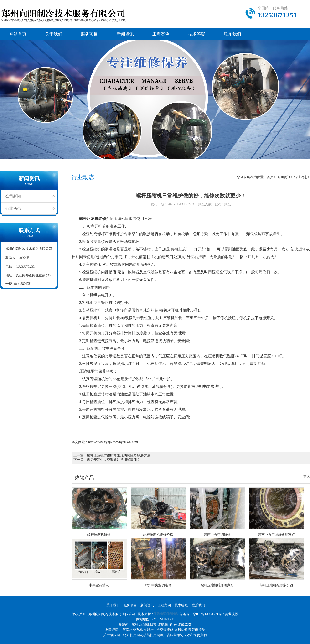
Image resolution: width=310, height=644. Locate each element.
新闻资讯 (125, 34)
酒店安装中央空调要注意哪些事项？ (114, 460)
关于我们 (54, 34)
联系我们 (232, 34)
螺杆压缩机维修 (93, 219)
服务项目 (89, 34)
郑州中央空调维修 (160, 630)
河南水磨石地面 (134, 630)
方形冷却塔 (183, 630)
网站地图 (143, 619)
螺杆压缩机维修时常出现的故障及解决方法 (119, 455)
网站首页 (18, 34)
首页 (270, 177)
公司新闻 (13, 196)
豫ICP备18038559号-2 (208, 614)
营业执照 (232, 614)
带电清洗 (198, 630)
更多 (307, 477)
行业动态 (13, 208)
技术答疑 (197, 34)
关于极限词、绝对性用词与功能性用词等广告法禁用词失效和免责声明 (155, 635)
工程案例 (161, 34)
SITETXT (167, 619)
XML (155, 619)
